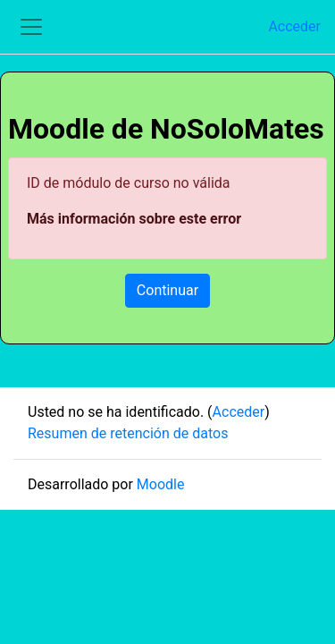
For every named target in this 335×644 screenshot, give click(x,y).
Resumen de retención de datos (128, 433)
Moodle (161, 484)
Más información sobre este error (134, 219)
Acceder (294, 26)
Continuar (167, 290)
